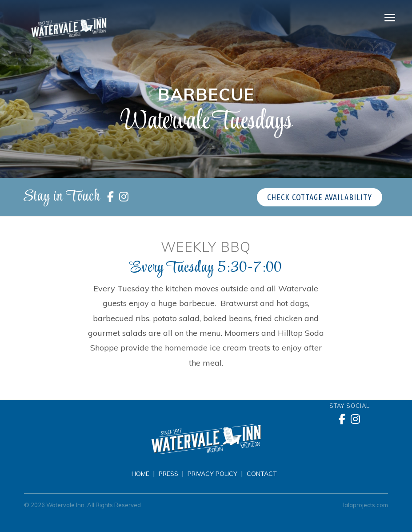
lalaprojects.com (366, 505)
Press (168, 474)
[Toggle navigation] (390, 18)
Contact (262, 474)
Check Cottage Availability (320, 197)
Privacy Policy (212, 474)
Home (140, 474)
